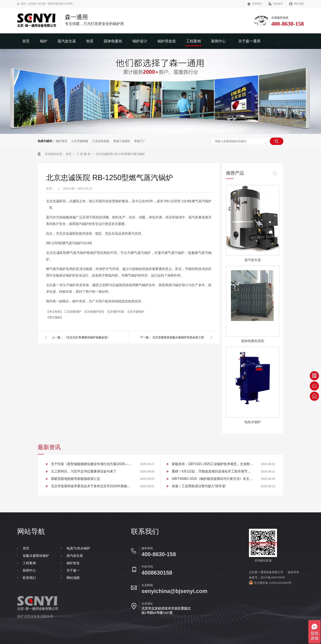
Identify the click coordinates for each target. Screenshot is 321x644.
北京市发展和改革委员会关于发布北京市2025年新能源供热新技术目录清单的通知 (92, 486)
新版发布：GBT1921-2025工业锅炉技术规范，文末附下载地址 (213, 464)
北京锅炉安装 (116, 312)
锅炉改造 (73, 563)
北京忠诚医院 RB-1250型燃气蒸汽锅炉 (120, 154)
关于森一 (73, 570)
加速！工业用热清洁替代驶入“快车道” (199, 486)
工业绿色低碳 (101, 141)
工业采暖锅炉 (73, 312)
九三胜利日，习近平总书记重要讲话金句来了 (84, 471)
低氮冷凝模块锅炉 (36, 556)
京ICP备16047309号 (273, 578)
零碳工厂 (140, 141)
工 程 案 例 (84, 154)
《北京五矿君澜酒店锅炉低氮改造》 (87, 337)
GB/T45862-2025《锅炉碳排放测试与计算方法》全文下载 (213, 479)
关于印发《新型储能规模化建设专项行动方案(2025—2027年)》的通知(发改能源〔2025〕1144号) (92, 464)
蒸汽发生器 (67, 41)
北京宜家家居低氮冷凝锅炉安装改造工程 (178, 337)
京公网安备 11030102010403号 (272, 583)
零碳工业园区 (122, 141)
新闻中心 (218, 41)
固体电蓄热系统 (253, 341)
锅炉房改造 (167, 41)
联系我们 (255, 4)
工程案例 (193, 41)
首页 (26, 41)
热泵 (90, 41)
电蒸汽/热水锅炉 (78, 548)
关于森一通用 (249, 41)
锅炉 (44, 41)
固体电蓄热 (113, 41)
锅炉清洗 (61, 141)
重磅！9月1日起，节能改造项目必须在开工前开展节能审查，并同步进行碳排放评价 (213, 471)
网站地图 (296, 4)
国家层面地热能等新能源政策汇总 (76, 479)
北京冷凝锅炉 (136, 312)
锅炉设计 (140, 41)
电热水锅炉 (253, 422)
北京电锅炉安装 (95, 312)
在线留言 (276, 4)
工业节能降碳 (80, 141)
